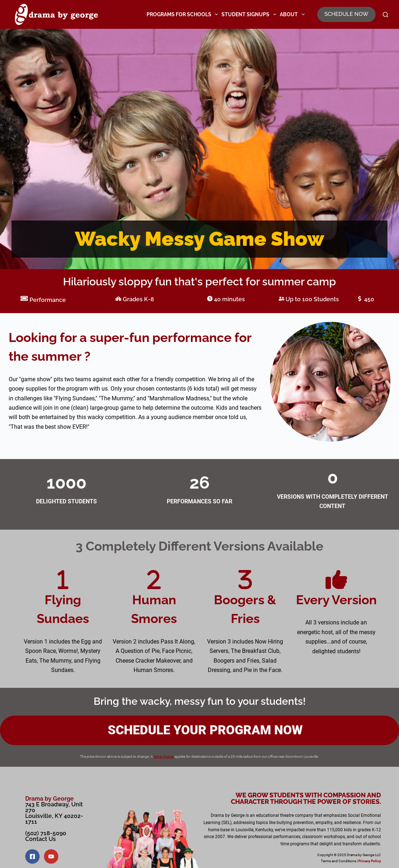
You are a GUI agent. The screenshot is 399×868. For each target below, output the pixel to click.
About (293, 14)
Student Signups (250, 14)
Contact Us (41, 839)
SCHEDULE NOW (346, 14)
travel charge (164, 756)
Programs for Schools (183, 14)
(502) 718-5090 (46, 833)
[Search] (385, 15)
